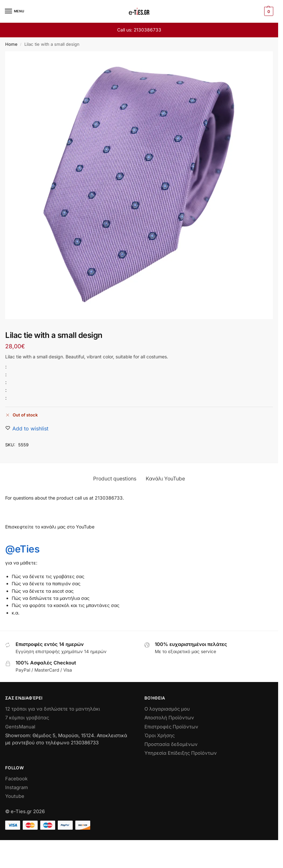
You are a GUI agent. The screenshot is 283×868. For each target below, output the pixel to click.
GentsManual (20, 727)
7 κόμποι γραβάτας (27, 718)
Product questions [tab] (115, 479)
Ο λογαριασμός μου (167, 709)
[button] (268, 11)
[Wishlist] (30, 428)
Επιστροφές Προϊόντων (171, 727)
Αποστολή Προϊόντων (169, 718)
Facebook (16, 779)
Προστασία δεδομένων (171, 744)
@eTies (22, 549)
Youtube (15, 796)
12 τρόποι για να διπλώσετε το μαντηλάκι (53, 709)
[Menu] (15, 11)
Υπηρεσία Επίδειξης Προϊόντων (181, 753)
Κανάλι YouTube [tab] (165, 479)
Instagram (17, 787)
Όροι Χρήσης (160, 736)
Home (11, 44)
